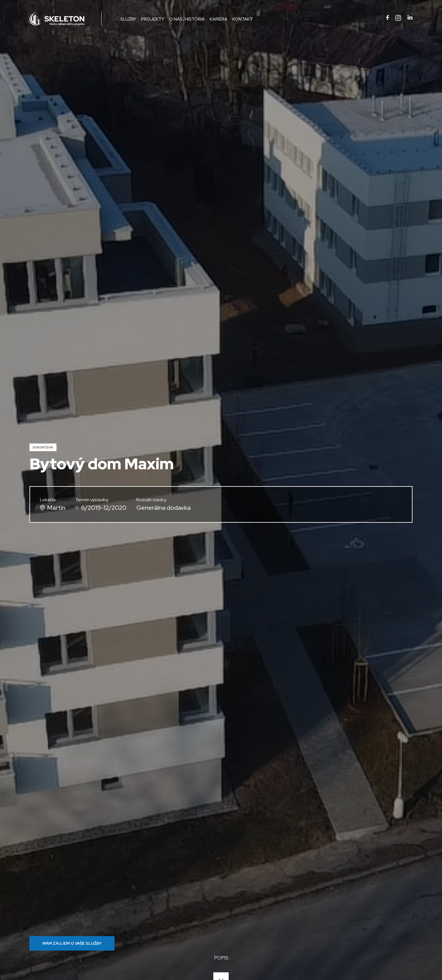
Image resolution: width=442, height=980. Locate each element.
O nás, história (187, 19)
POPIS (221, 958)
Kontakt (243, 19)
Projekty (153, 19)
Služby (128, 19)
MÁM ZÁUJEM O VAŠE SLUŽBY (72, 943)
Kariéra (219, 19)
